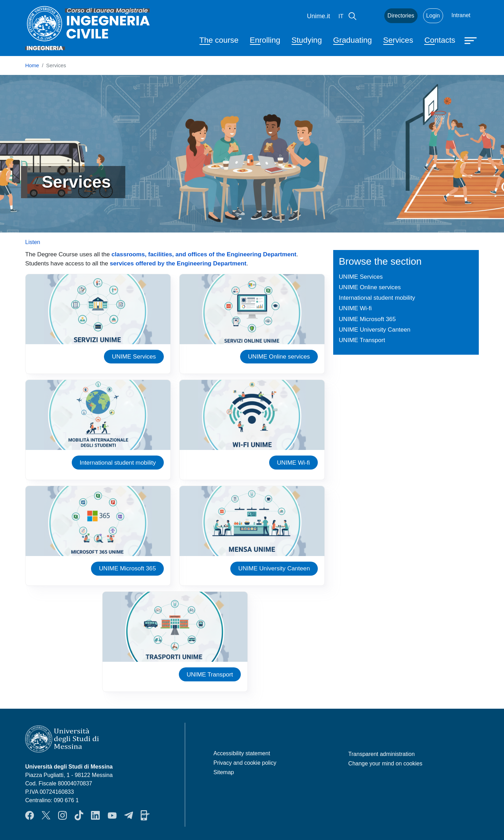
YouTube (112, 815)
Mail (370, 16)
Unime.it (318, 16)
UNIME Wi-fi (293, 463)
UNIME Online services (279, 356)
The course (219, 40)
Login (433, 16)
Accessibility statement (242, 753)
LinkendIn (95, 815)
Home (32, 65)
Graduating (353, 40)
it (341, 16)
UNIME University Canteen (274, 568)
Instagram (62, 815)
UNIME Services (134, 356)
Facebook (30, 815)
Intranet (461, 15)
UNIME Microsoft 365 (128, 568)
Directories (401, 16)
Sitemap (224, 772)
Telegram (129, 815)
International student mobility (118, 463)
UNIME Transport (210, 674)
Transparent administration (381, 754)
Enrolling (265, 40)
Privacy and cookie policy (245, 763)
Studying (307, 40)
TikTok (79, 815)
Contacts (440, 40)
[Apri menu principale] (471, 40)
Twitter (46, 815)
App (145, 815)
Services (398, 40)
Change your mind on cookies (385, 763)
